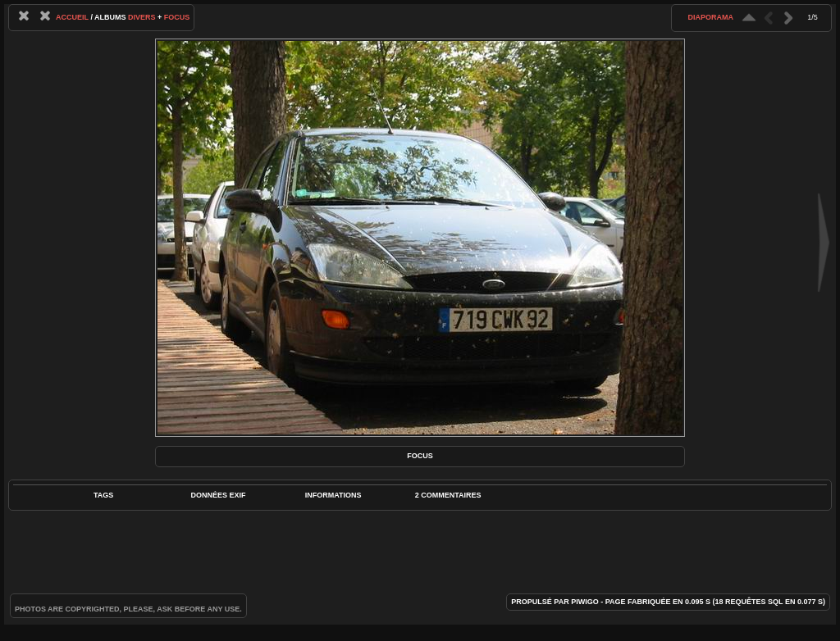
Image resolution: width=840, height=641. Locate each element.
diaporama (710, 17)
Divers (142, 17)
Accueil (72, 17)
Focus (177, 17)
